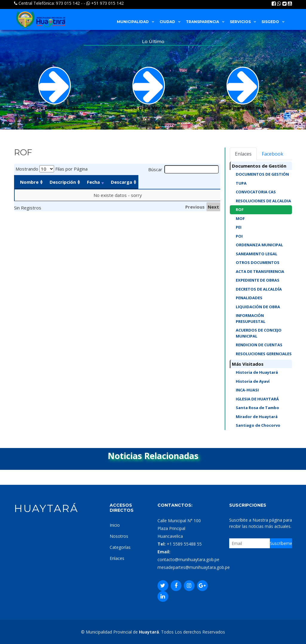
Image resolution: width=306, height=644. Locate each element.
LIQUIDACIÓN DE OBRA (258, 307)
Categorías (120, 547)
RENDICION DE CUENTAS (259, 345)
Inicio (115, 525)
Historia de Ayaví (253, 381)
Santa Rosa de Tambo (257, 408)
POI (239, 236)
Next (213, 207)
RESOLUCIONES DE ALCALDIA (263, 201)
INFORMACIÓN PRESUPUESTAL (251, 318)
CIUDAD (167, 22)
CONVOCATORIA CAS (256, 192)
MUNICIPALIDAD (133, 22)
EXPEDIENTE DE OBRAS (258, 280)
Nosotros (119, 536)
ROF (240, 209)
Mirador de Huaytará (257, 417)
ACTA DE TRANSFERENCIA (260, 271)
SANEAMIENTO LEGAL (257, 254)
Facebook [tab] (273, 154)
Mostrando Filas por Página (52, 169)
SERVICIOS (240, 22)
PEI (239, 227)
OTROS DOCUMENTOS (258, 262)
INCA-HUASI (247, 390)
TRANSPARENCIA (202, 22)
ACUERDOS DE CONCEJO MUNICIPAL (259, 333)
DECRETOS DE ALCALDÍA (259, 289)
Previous (195, 207)
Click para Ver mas (55, 89)
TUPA (241, 183)
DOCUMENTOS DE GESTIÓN (262, 174)
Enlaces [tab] (243, 154)
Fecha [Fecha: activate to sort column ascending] (139, 182)
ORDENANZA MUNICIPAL (259, 245)
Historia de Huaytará (257, 372)
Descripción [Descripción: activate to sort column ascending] (83, 182)
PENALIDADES (249, 298)
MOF (240, 218)
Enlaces (117, 558)
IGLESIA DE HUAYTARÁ (257, 399)
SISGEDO (270, 22)
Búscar (184, 170)
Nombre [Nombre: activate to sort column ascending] (29, 182)
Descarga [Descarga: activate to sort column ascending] (184, 182)
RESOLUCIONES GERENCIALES (264, 354)
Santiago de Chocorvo (258, 425)
